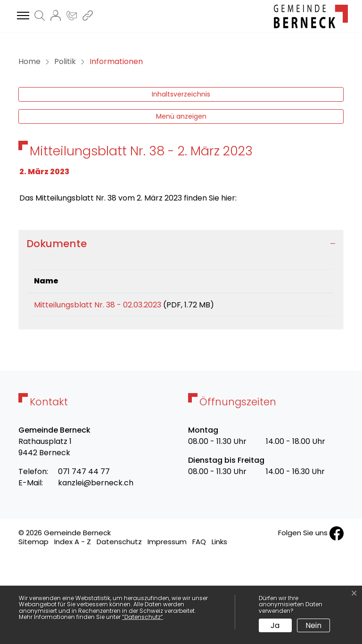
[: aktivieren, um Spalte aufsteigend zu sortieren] (300, 364)
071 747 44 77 (84, 558)
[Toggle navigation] (22, 16)
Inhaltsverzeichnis (181, 177)
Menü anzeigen (181, 199)
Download (300, 389)
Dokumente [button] (57, 326)
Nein (313, 625)
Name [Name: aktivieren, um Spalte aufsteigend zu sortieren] (46, 364)
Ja (275, 625)
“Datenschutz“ (143, 617)
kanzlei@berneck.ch (96, 569)
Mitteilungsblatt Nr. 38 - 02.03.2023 (98, 388)
